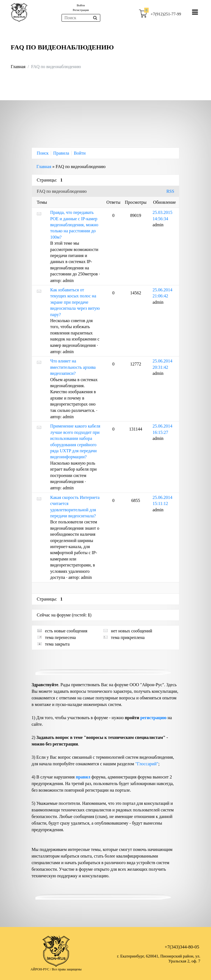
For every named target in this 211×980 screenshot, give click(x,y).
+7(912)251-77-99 (166, 14)
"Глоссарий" (147, 764)
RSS (170, 191)
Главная (18, 67)
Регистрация (81, 10)
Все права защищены (67, 969)
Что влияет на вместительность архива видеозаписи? (73, 367)
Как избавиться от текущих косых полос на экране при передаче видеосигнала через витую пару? (75, 302)
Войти (81, 5)
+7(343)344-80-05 (182, 947)
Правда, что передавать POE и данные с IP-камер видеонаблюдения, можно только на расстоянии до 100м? (74, 225)
